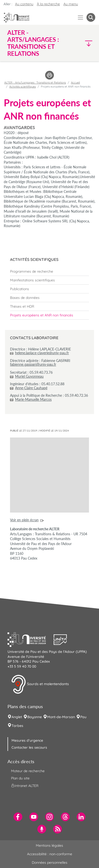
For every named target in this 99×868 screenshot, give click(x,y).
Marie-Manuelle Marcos (33, 399)
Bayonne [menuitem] (35, 717)
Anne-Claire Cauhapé (31, 388)
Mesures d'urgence (27, 740)
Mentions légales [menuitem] (49, 845)
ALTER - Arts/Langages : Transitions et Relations (35, 83)
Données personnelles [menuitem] (50, 862)
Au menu (71, 4)
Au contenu (24, 4)
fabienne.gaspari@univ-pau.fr (33, 364)
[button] (85, 43)
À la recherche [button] (48, 4)
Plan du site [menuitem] (20, 778)
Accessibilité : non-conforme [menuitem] (50, 854)
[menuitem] (49, 271)
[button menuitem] (91, 17)
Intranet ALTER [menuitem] (25, 786)
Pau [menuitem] (83, 717)
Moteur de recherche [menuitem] (28, 771)
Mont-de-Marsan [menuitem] (61, 717)
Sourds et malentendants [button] (40, 684)
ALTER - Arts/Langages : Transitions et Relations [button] (33, 43)
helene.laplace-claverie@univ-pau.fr (42, 353)
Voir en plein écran (24, 520)
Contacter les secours (29, 747)
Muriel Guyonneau (29, 376)
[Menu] (81, 17)
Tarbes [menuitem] (17, 726)
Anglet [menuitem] (17, 717)
